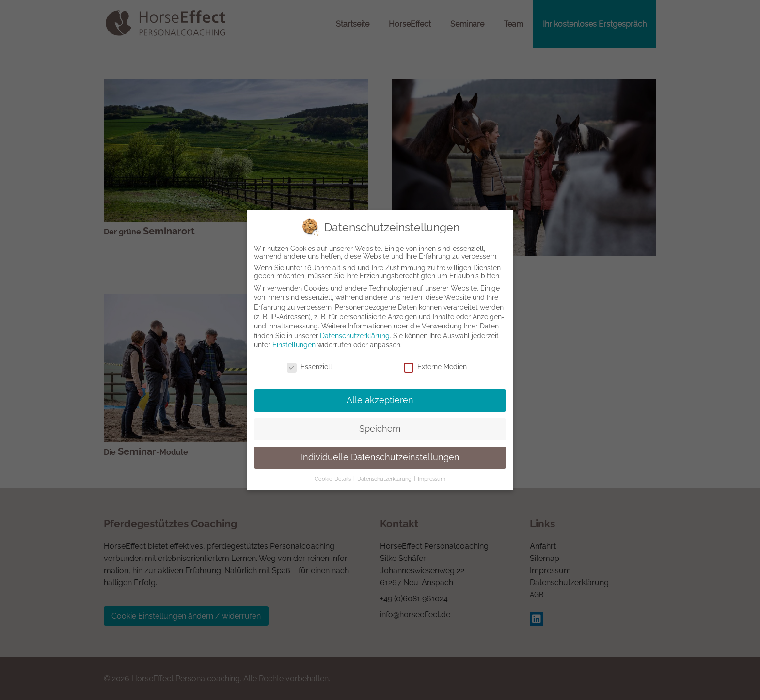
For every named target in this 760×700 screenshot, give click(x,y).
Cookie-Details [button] (333, 479)
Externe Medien (435, 367)
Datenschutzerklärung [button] (385, 479)
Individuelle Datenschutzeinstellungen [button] (380, 458)
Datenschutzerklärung (355, 336)
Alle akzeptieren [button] (380, 401)
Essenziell (309, 367)
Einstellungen (294, 346)
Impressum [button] (432, 479)
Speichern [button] (380, 429)
